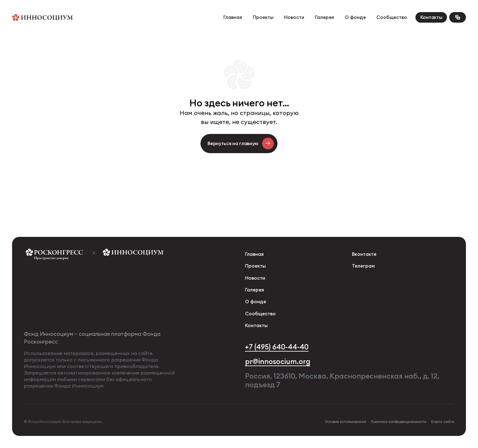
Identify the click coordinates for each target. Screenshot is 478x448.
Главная (233, 17)
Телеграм (363, 266)
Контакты (431, 17)
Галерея (325, 17)
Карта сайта (443, 422)
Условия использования (345, 422)
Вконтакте (364, 254)
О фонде (355, 17)
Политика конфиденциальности (399, 422)
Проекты (263, 17)
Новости (294, 17)
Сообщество (392, 17)
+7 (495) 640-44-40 (277, 347)
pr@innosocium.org (278, 362)
